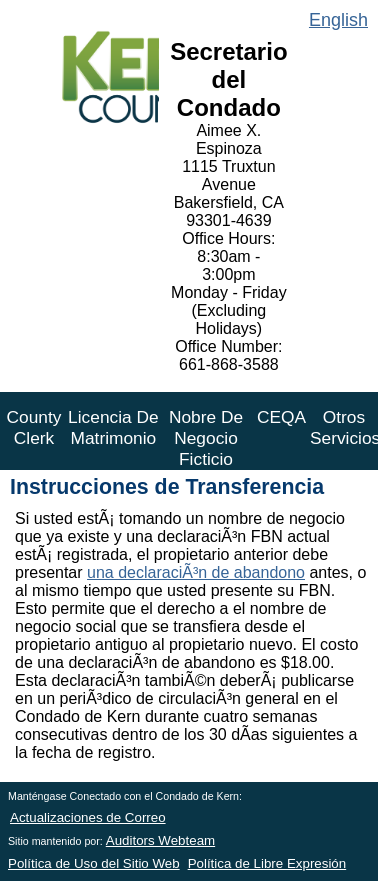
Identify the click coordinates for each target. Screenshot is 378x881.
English (338, 20)
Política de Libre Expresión (267, 863)
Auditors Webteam (160, 840)
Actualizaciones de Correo (88, 817)
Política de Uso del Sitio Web (94, 863)
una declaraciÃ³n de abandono (196, 572)
